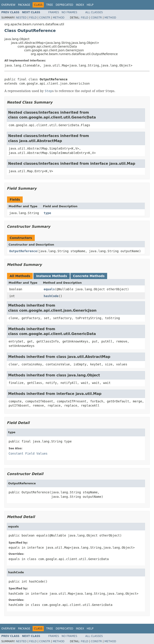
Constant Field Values (28, 453)
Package (24, 5)
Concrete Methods (89, 276)
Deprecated (64, 5)
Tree (50, 5)
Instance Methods (51, 276)
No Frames (69, 12)
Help (90, 5)
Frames (54, 12)
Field (33, 18)
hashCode (51, 296)
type (48, 213)
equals (49, 289)
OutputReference (23, 251)
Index (80, 5)
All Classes (94, 12)
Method (59, 18)
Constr (45, 18)
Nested (21, 18)
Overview (8, 5)
